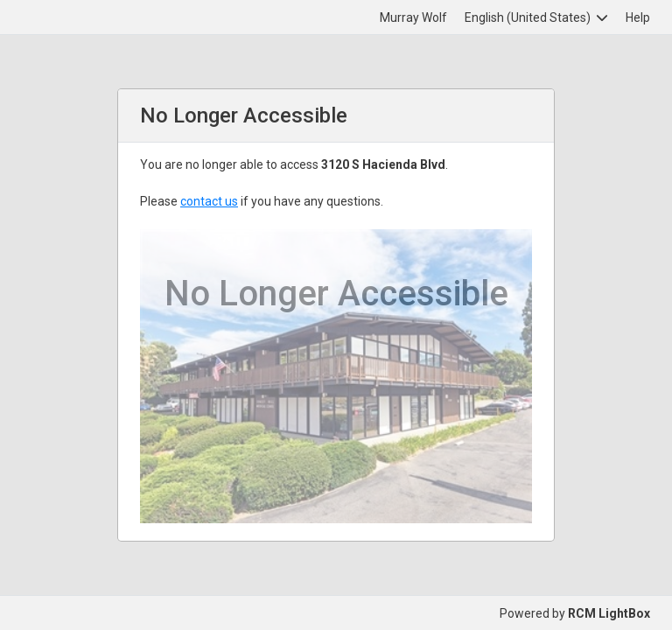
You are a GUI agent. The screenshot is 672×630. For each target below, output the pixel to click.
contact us (209, 201)
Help (638, 17)
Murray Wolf (413, 17)
